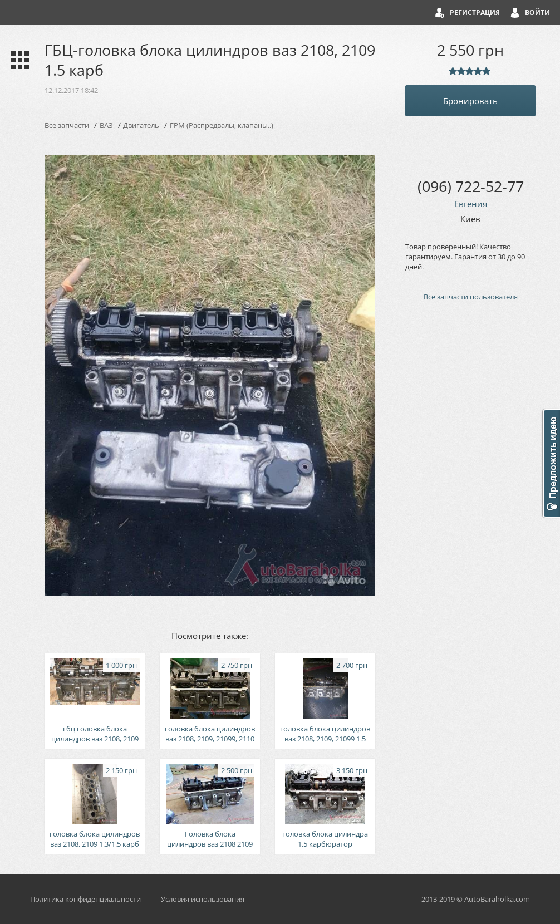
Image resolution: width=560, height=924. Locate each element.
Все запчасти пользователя (471, 297)
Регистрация (475, 13)
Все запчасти (67, 125)
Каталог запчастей (18, 60)
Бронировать (470, 101)
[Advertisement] (470, 499)
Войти (537, 13)
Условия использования (203, 899)
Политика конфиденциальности (85, 899)
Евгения (471, 204)
